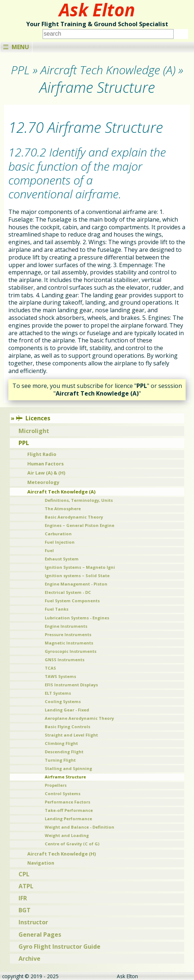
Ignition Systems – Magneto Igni (80, 567)
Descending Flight (64, 752)
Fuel (49, 550)
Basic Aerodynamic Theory (74, 517)
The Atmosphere (63, 509)
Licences (33, 418)
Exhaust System (62, 559)
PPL (24, 443)
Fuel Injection (60, 542)
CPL (24, 874)
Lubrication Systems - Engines (77, 618)
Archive (29, 959)
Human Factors (45, 464)
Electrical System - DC (68, 592)
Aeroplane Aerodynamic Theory (79, 718)
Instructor (33, 922)
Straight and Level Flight (71, 735)
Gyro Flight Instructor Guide (60, 947)
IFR (23, 898)
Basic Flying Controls (68, 727)
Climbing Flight (61, 743)
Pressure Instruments (68, 634)
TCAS (50, 668)
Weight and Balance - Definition (80, 827)
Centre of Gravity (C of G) (72, 844)
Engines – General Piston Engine (80, 525)
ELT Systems (58, 693)
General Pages (40, 935)
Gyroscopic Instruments (71, 651)
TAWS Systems (60, 676)
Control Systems (63, 793)
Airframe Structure (65, 777)
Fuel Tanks (57, 609)
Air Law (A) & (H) (46, 473)
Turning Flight (60, 760)
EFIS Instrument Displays (71, 685)
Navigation (41, 863)
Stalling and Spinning (68, 768)
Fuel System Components (72, 601)
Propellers (56, 785)
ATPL (26, 886)
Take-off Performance (69, 810)
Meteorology (43, 482)
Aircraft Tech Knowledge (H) (62, 854)
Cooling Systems (63, 701)
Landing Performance (68, 819)
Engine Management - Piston (76, 584)
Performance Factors (68, 802)
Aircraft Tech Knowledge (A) (61, 492)
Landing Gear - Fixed (67, 710)
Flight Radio (42, 454)
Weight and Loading (67, 835)
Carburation (58, 534)
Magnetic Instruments (69, 643)
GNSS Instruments (65, 660)
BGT (25, 910)
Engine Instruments (66, 626)
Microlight (34, 431)
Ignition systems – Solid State (77, 576)
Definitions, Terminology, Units (79, 500)
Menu (16, 47)
